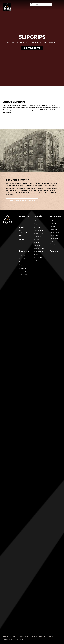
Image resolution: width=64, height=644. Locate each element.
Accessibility (33, 636)
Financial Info (23, 265)
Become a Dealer (55, 236)
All (35, 221)
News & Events (24, 259)
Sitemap (40, 636)
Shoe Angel (38, 257)
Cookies (26, 636)
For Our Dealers (55, 232)
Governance (23, 274)
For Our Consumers (53, 228)
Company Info (24, 262)
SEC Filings (23, 271)
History (21, 221)
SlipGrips (37, 260)
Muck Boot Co (39, 233)
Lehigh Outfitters (40, 248)
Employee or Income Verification (54, 241)
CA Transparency (48, 636)
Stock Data (23, 268)
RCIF (21, 236)
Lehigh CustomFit (38, 244)
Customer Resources (22, 200)
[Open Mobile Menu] (59, 4)
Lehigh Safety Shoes (39, 253)
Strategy (22, 227)
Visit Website (32, 48)
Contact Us (23, 239)
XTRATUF (38, 236)
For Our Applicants (53, 222)
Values (21, 224)
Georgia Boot (39, 230)
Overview (22, 256)
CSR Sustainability (23, 232)
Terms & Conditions (17, 636)
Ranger (37, 239)
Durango (37, 227)
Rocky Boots (38, 224)
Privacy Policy (7, 636)
